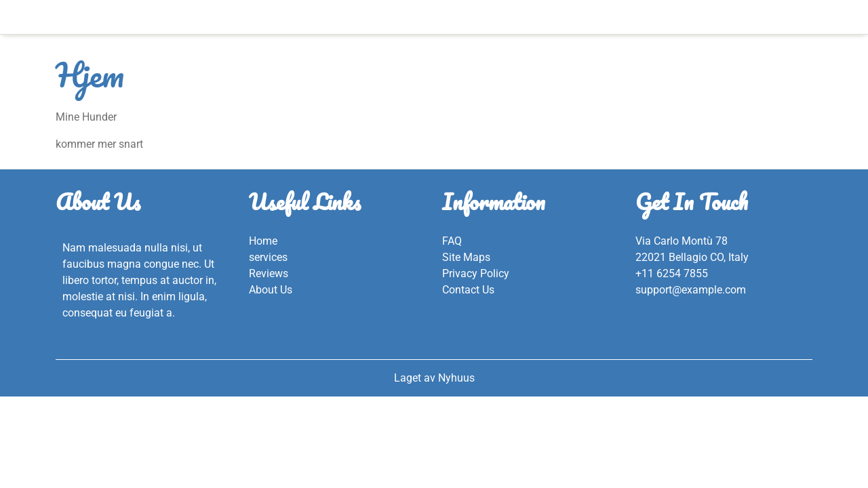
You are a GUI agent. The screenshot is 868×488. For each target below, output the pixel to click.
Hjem (434, 17)
